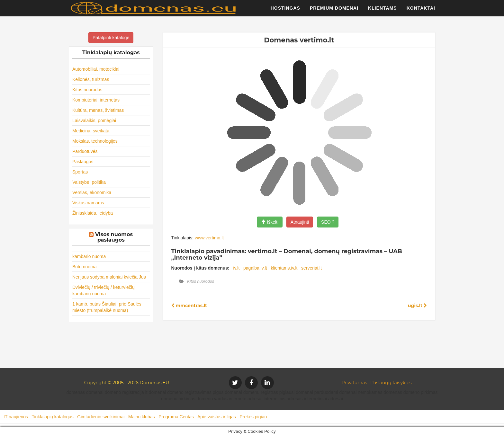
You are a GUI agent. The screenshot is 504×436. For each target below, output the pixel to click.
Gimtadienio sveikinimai (101, 417)
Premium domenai (334, 11)
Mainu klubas (142, 417)
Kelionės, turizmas (91, 79)
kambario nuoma (89, 256)
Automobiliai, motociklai (96, 69)
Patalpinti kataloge (111, 38)
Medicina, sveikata (91, 131)
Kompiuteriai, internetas (96, 100)
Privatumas (355, 383)
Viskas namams (88, 203)
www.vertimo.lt (209, 238)
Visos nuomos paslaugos (114, 237)
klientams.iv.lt (284, 268)
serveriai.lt (311, 268)
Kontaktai (421, 11)
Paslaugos (83, 162)
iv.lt (236, 268)
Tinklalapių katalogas (52, 417)
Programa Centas (176, 417)
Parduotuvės (85, 151)
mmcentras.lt (189, 306)
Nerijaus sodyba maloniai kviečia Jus (109, 277)
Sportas (80, 172)
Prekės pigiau (253, 417)
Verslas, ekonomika (92, 192)
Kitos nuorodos (87, 90)
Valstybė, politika (89, 182)
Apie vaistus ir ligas (217, 417)
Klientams (382, 11)
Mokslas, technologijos (95, 141)
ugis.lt (417, 306)
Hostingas (285, 11)
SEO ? (328, 222)
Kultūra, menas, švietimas (98, 110)
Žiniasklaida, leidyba (93, 213)
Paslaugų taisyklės (391, 383)
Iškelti (270, 222)
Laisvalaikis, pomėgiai (94, 120)
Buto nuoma (85, 267)
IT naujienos (16, 417)
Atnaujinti (300, 222)
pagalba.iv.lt (255, 268)
